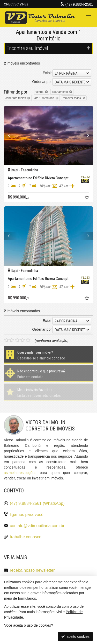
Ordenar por (42, 82)
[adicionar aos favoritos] (87, 198)
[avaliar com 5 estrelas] (28, 340)
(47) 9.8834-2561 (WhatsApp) (37, 503)
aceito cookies (75, 636)
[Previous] (11, 135)
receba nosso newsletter (32, 570)
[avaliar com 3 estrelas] (17, 340)
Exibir (47, 73)
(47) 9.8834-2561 (79, 4)
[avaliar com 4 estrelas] (23, 340)
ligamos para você (27, 515)
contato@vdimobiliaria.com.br (37, 526)
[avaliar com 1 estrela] (6, 340)
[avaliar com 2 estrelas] (12, 340)
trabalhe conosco (26, 537)
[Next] (86, 135)
